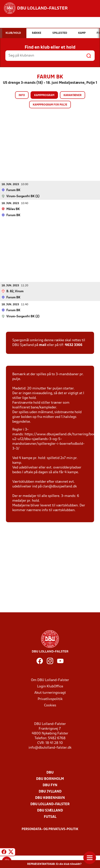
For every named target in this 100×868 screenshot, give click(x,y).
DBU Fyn (50, 785)
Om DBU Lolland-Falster (50, 680)
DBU (50, 772)
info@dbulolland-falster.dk (50, 748)
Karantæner (73, 95)
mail (43, 345)
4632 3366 (74, 345)
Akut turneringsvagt (50, 693)
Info (22, 95)
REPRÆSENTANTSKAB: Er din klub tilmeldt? (54, 864)
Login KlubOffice (50, 686)
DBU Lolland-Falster (50, 804)
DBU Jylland (50, 791)
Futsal (50, 817)
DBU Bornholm (50, 779)
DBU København (50, 798)
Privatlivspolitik (50, 699)
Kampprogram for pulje (50, 105)
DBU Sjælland (50, 810)
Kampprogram (44, 95)
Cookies (50, 705)
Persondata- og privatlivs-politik (50, 829)
